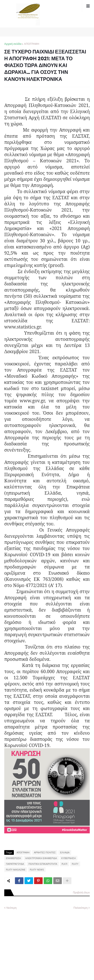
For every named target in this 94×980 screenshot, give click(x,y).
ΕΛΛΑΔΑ (65, 852)
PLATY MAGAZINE (16, 870)
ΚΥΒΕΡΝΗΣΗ (69, 858)
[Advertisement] (36, 942)
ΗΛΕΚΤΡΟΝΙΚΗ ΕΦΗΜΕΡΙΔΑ (41, 858)
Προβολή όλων (81, 892)
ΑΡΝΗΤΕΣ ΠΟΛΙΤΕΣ (45, 852)
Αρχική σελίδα (13, 44)
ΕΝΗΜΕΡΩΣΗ (13, 858)
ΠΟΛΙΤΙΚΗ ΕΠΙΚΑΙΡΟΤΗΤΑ (43, 864)
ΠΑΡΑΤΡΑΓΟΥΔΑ (15, 864)
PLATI (64, 864)
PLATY (75, 864)
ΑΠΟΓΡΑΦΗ (31, 44)
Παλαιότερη (81, 908)
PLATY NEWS (37, 870)
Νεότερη (12, 908)
